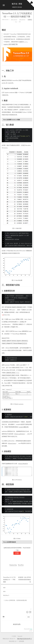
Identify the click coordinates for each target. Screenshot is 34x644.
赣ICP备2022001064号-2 (24, 638)
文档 (3, 353)
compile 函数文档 (24, 426)
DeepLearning (13, 565)
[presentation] (5, 315)
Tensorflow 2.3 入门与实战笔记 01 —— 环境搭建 (9, 579)
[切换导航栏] (4, 5)
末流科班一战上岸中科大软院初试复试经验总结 (24, 579)
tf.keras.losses (12, 443)
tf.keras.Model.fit (23, 463)
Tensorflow (21, 565)
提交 (29, 616)
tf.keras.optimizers (20, 433)
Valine (31, 629)
